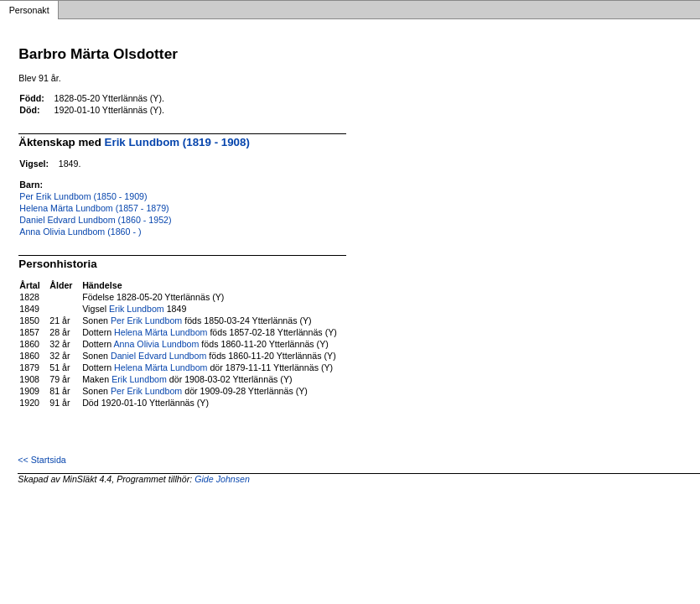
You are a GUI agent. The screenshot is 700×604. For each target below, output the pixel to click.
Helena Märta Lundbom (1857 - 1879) (94, 208)
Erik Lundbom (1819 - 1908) (177, 142)
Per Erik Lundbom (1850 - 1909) (83, 196)
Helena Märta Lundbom (161, 332)
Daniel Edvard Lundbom (158, 356)
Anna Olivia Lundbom (157, 344)
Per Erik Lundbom (146, 320)
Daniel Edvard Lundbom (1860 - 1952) (95, 220)
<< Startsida (41, 460)
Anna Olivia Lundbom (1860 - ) (80, 232)
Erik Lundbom (137, 309)
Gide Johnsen (222, 479)
